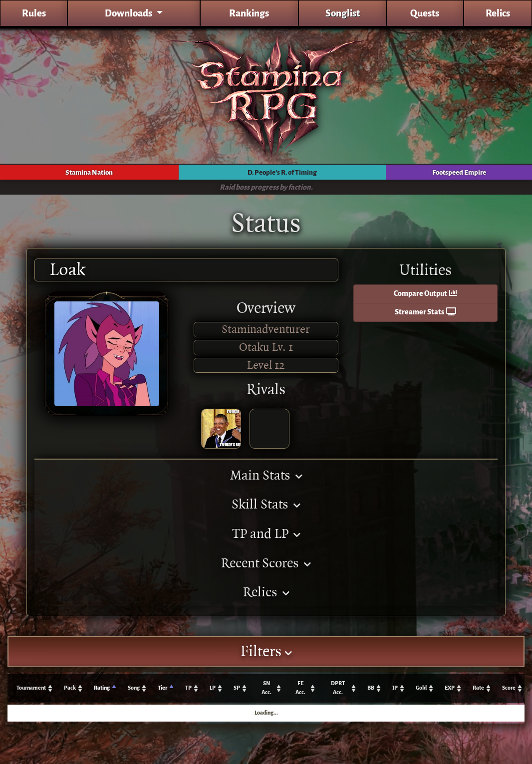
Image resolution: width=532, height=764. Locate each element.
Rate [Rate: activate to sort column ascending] (478, 688)
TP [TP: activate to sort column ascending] (188, 688)
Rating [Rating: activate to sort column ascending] (102, 688)
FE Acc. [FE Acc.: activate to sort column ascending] (300, 688)
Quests (425, 13)
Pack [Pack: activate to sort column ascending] (70, 688)
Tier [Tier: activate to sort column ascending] (162, 688)
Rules (34, 13)
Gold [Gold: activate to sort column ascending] (421, 688)
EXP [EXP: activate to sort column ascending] (450, 688)
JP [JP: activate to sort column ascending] (395, 688)
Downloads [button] (129, 13)
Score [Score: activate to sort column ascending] (509, 688)
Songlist (343, 13)
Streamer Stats (425, 312)
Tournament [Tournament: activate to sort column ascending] (31, 688)
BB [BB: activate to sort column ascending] (371, 688)
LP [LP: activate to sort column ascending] (213, 688)
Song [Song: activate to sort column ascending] (134, 688)
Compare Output (425, 294)
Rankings (249, 13)
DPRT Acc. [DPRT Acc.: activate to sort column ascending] (338, 688)
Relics (498, 13)
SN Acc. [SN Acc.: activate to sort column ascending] (266, 688)
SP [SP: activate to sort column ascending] (237, 688)
